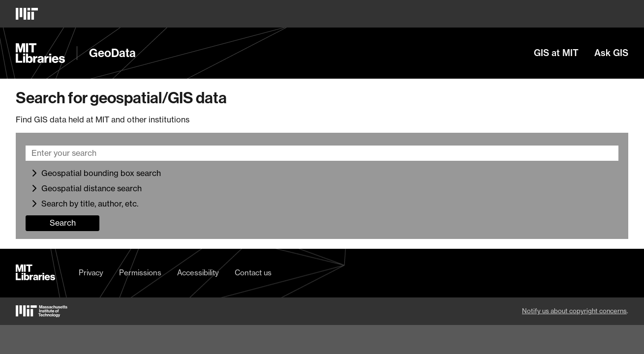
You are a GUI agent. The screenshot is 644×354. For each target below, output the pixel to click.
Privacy (91, 273)
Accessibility (198, 273)
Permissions (140, 273)
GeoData (112, 53)
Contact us (253, 273)
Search (63, 223)
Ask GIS (611, 53)
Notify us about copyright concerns (574, 311)
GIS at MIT (556, 53)
